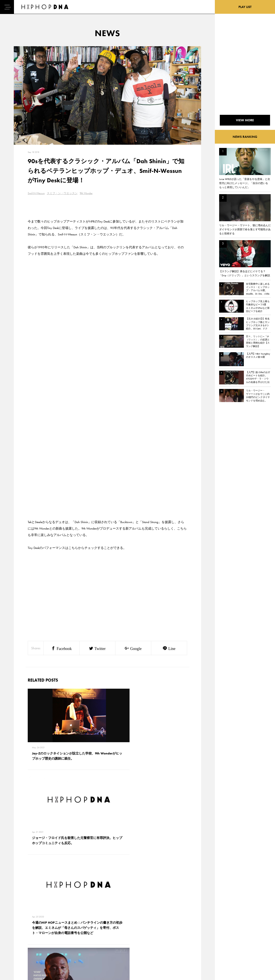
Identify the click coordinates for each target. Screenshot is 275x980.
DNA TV (19, 931)
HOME (18, 924)
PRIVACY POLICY (44, 931)
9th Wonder (86, 193)
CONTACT (40, 924)
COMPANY (40, 939)
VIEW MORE (107, 864)
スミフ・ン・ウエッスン (62, 193)
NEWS (18, 939)
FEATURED (21, 946)
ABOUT (19, 954)
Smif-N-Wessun (36, 193)
